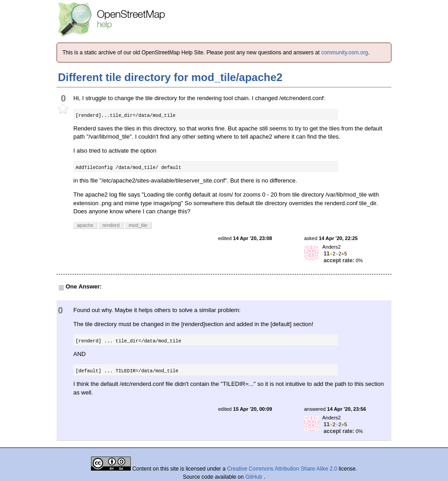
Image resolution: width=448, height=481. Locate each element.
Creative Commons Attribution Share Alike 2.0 (282, 469)
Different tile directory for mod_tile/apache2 (170, 77)
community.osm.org (345, 53)
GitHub (255, 477)
